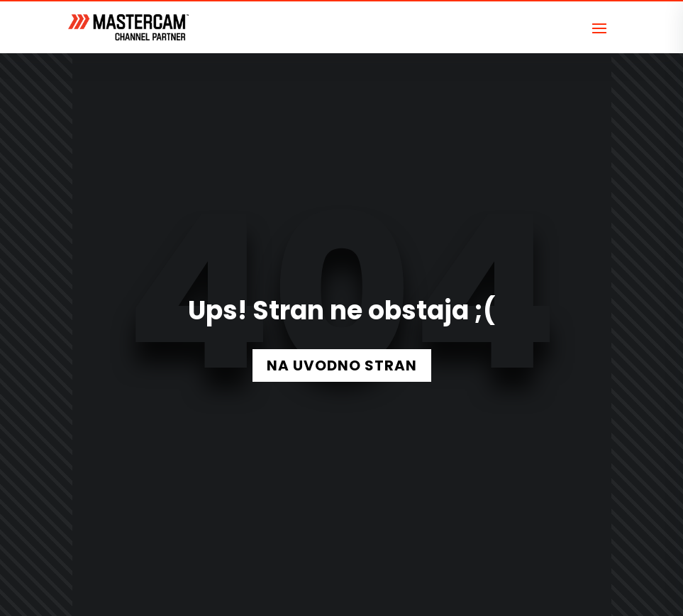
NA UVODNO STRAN (342, 365)
